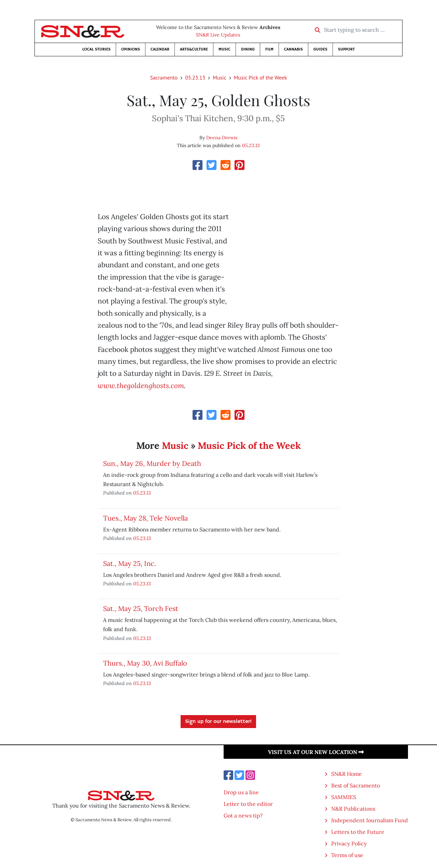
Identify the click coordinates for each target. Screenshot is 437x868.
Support (346, 49)
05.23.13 (195, 77)
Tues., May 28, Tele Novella (145, 518)
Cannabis (293, 49)
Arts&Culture (194, 49)
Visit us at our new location (316, 752)
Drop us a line (241, 792)
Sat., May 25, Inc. (130, 563)
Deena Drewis (222, 138)
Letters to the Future (358, 832)
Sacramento (164, 77)
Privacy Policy (349, 843)
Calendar (160, 49)
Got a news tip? (243, 815)
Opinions (131, 49)
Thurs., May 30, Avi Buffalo (145, 663)
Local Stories (96, 49)
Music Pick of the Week (260, 77)
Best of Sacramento (356, 785)
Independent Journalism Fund (370, 820)
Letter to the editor (248, 804)
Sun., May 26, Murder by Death (152, 463)
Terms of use (347, 855)
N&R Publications (353, 809)
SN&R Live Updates (218, 35)
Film (269, 49)
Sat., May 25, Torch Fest (141, 608)
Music (224, 49)
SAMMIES (344, 797)
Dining (248, 49)
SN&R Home (347, 774)
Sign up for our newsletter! (218, 722)
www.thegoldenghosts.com (141, 386)
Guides (320, 49)
